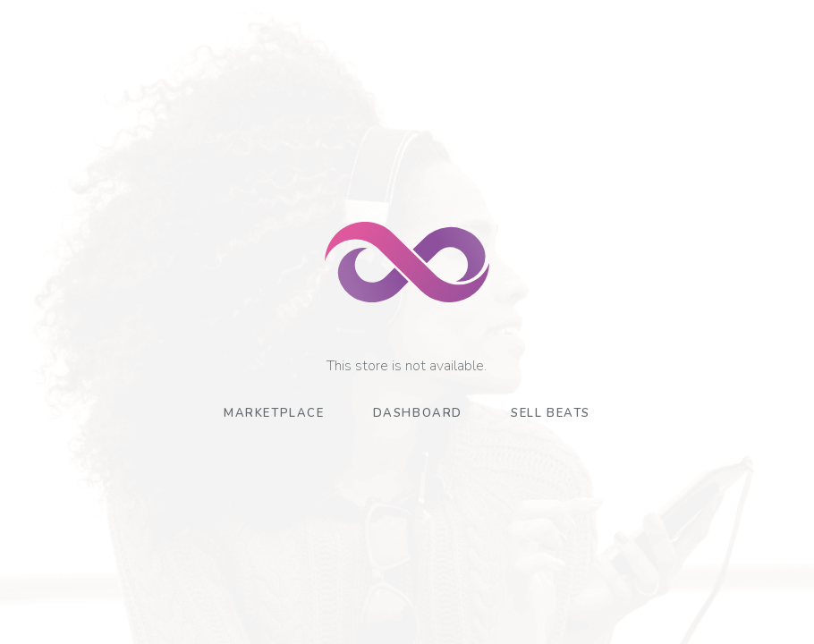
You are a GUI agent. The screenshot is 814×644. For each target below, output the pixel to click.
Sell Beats (551, 413)
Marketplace (274, 413)
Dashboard (418, 413)
